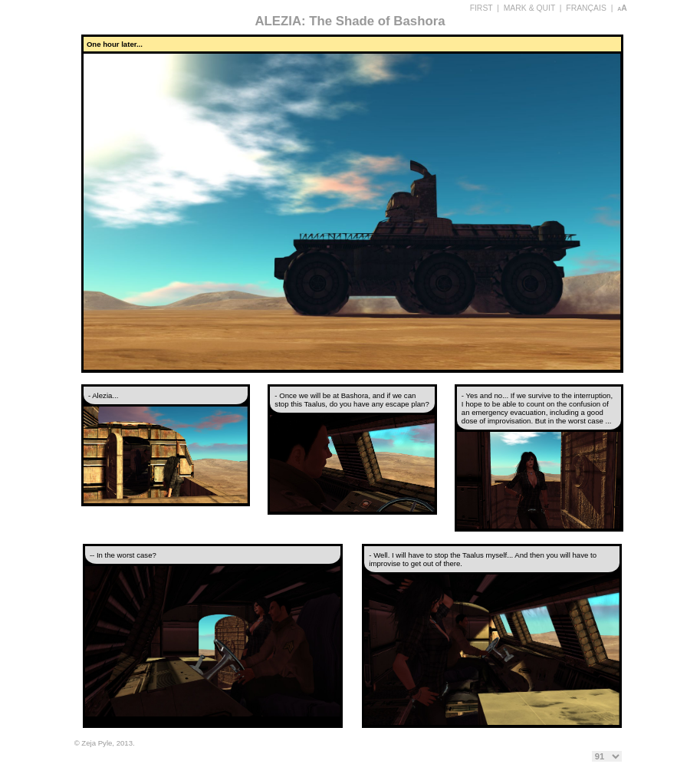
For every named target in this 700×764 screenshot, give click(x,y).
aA (622, 8)
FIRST (481, 8)
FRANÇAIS (586, 8)
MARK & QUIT (529, 8)
